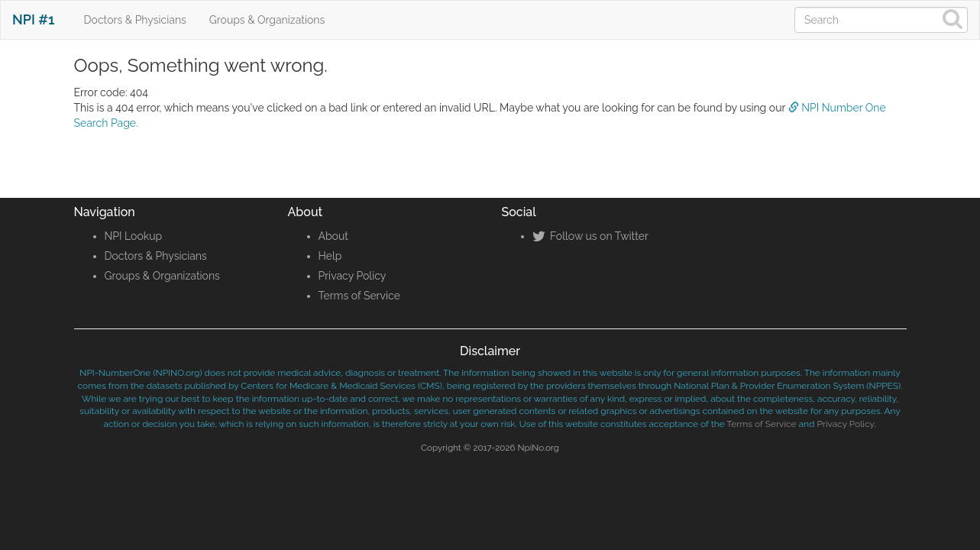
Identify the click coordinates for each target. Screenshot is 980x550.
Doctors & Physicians (135, 20)
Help (330, 256)
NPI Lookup (134, 236)
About (333, 236)
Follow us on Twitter (590, 236)
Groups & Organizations (267, 20)
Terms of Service (359, 296)
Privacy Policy (353, 276)
